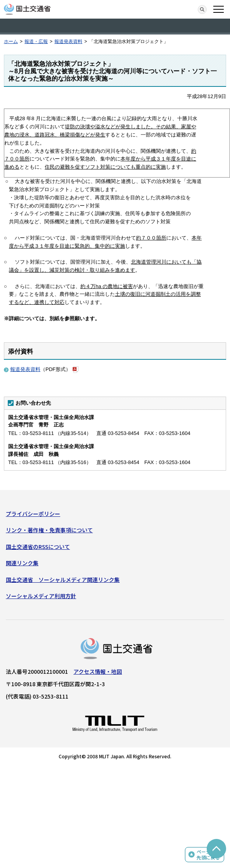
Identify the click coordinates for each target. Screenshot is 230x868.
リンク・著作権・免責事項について (49, 530)
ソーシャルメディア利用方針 (41, 596)
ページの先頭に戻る (208, 855)
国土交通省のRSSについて (38, 547)
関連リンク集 (22, 563)
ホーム (11, 41)
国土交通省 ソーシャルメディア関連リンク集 (63, 580)
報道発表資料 (68, 41)
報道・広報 (36, 41)
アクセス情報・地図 (98, 671)
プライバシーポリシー (33, 514)
